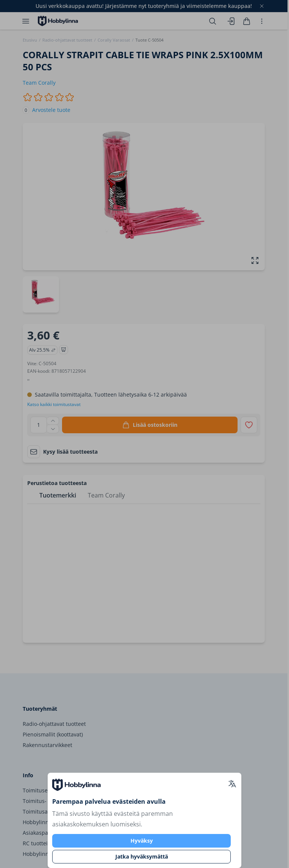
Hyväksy (142, 841)
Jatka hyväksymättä (142, 856)
